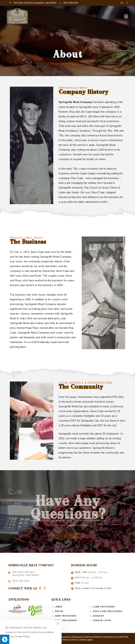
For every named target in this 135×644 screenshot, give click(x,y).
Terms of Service (79, 640)
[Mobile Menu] (126, 16)
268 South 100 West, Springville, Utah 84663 (35, 3)
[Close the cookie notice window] (58, 624)
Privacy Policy (62, 640)
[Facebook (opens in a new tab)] (122, 3)
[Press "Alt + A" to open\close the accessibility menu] (5, 639)
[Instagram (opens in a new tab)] (126, 3)
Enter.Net (98, 637)
